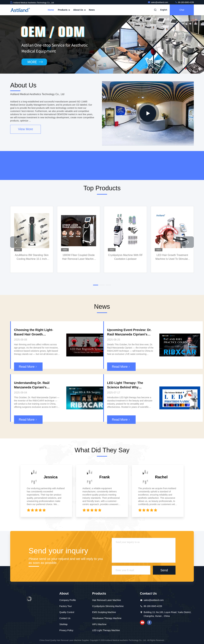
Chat (182, 10)
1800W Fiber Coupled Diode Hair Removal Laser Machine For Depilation (79, 257)
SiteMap (64, 624)
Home (51, 10)
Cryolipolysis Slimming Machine (108, 606)
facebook (149, 623)
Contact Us (65, 618)
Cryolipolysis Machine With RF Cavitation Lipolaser (126, 257)
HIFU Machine (99, 624)
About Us (79, 10)
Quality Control (67, 612)
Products (64, 10)
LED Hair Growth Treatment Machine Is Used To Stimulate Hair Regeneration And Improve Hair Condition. (172, 257)
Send (164, 570)
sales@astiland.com (158, 2)
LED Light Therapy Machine (106, 630)
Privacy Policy (66, 630)
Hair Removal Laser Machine (107, 600)
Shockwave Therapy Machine (107, 618)
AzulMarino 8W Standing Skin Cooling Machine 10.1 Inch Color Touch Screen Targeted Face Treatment (32, 257)
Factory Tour (66, 606)
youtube (142, 623)
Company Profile (68, 600)
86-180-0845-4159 (184, 2)
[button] (16, 242)
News (92, 10)
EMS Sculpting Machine (104, 612)
